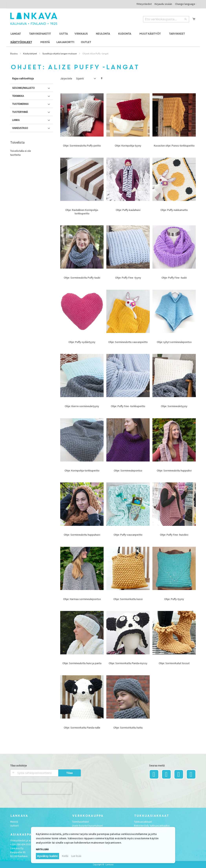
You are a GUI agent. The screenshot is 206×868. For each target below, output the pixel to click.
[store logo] (34, 19)
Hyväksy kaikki (47, 856)
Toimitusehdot (80, 822)
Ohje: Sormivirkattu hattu (128, 728)
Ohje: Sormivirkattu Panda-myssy (128, 663)
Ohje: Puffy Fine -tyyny (128, 278)
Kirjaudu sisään (163, 4)
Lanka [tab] (16, 120)
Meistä (14, 822)
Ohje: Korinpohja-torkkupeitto (82, 470)
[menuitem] (16, 34)
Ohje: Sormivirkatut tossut (174, 663)
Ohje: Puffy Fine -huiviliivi (174, 535)
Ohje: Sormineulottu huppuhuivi (82, 535)
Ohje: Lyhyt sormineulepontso (174, 342)
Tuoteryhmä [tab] (20, 112)
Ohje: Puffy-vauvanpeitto (128, 535)
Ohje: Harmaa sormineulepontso (82, 599)
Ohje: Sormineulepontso (128, 470)
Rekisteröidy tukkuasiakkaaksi (152, 826)
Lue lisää (76, 856)
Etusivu (14, 54)
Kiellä (65, 856)
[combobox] (166, 19)
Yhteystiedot (144, 4)
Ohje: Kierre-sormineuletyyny (82, 406)
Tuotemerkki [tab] (20, 104)
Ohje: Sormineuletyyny (174, 406)
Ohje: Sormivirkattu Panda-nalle (82, 728)
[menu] (103, 38)
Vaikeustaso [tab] (20, 128)
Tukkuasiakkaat (143, 822)
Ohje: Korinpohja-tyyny (128, 146)
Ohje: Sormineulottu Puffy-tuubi (82, 278)
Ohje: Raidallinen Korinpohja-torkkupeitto (82, 212)
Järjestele (66, 78)
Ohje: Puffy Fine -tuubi (174, 278)
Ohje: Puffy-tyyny (174, 599)
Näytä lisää (42, 849)
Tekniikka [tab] (18, 96)
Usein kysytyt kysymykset (87, 826)
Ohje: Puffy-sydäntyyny (82, 342)
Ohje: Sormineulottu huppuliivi (174, 470)
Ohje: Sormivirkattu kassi (128, 599)
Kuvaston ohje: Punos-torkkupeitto (174, 146)
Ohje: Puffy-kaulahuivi (128, 210)
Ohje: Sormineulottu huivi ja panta (82, 663)
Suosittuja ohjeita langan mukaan (60, 54)
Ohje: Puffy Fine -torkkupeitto (128, 406)
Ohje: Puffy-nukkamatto (174, 210)
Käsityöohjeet (30, 54)
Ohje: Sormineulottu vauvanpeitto (128, 342)
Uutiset (14, 826)
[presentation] (47, 788)
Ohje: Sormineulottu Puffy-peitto (82, 146)
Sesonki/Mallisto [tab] (23, 88)
